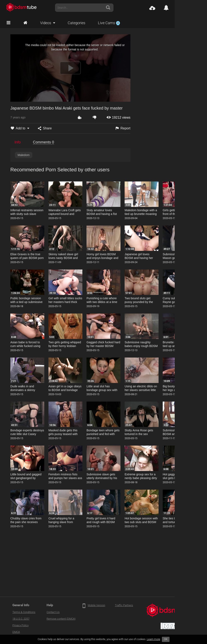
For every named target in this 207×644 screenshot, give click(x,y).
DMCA (16, 632)
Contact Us (53, 612)
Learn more (153, 639)
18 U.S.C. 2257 (21, 619)
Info (18, 142)
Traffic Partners (124, 605)
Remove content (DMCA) (61, 619)
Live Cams (109, 23)
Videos (46, 23)
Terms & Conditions (24, 612)
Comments (43, 142)
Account (192, 8)
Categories (76, 23)
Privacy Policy (20, 625)
